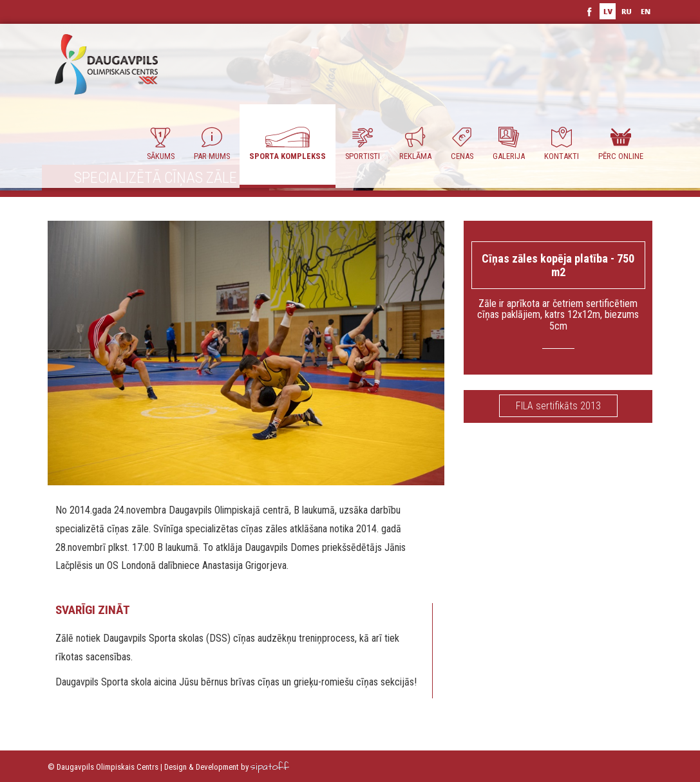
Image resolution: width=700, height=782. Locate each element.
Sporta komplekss (288, 144)
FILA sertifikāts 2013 (558, 406)
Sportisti (363, 144)
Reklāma (415, 144)
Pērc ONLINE (621, 144)
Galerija (509, 144)
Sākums (161, 144)
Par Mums (212, 144)
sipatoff (270, 767)
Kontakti (562, 144)
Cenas (462, 144)
